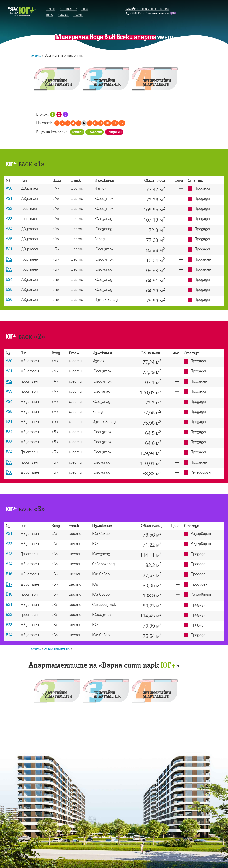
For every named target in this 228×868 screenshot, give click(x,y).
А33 (9, 219)
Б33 (9, 269)
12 (122, 123)
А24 (9, 564)
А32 (9, 208)
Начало (35, 55)
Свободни (95, 132)
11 (115, 123)
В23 (9, 625)
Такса (50, 15)
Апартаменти (57, 648)
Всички (77, 132)
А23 (9, 554)
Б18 (9, 594)
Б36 (9, 299)
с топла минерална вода (147, 9)
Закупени (114, 132)
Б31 (9, 249)
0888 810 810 (139, 13)
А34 (9, 229)
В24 (9, 635)
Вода (85, 9)
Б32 (9, 259)
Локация (63, 15)
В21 (9, 604)
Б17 (9, 584)
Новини (78, 15)
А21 (9, 533)
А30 (9, 188)
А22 (9, 544)
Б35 (9, 289)
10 (107, 123)
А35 (9, 239)
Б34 (9, 279)
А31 (9, 198)
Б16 (9, 574)
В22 (9, 614)
